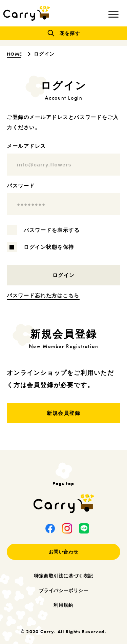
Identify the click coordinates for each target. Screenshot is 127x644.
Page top (63, 483)
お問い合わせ (63, 552)
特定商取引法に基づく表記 (63, 576)
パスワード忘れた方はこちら (43, 295)
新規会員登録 (63, 413)
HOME (15, 54)
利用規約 (63, 605)
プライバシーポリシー (64, 590)
